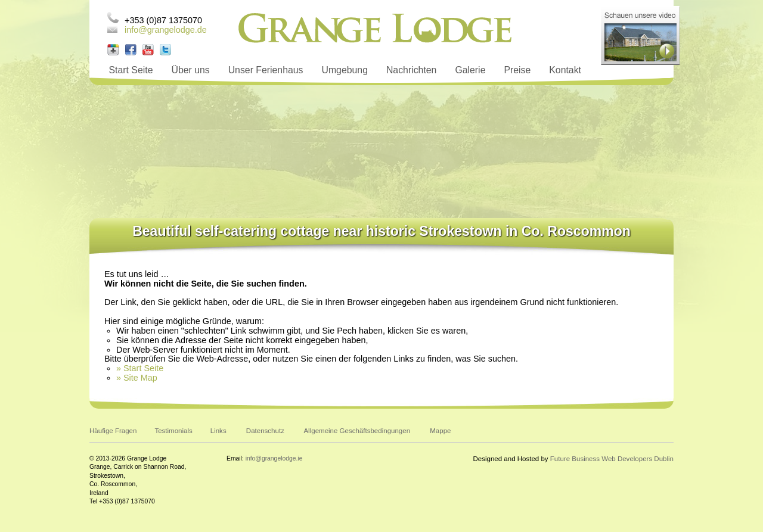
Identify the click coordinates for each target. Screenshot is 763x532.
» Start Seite (140, 368)
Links (218, 431)
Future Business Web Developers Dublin (612, 459)
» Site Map (137, 378)
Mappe (440, 431)
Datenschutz (265, 431)
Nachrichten (411, 70)
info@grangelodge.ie (274, 458)
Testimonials (173, 431)
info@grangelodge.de (166, 30)
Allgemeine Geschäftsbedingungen (357, 431)
